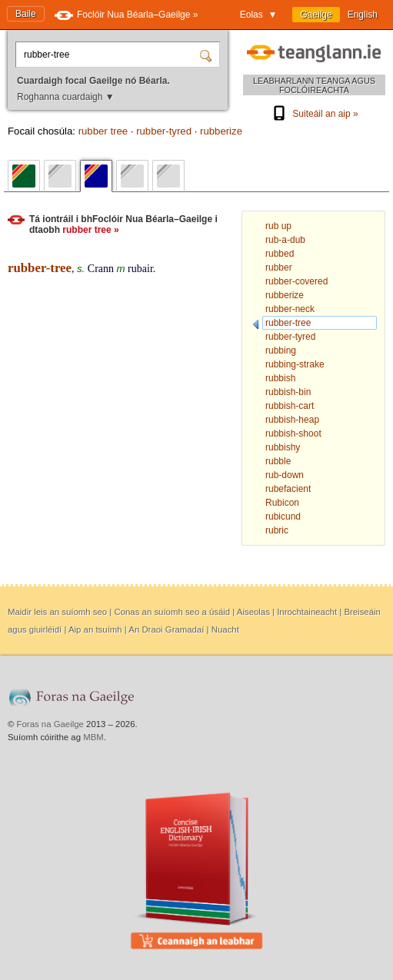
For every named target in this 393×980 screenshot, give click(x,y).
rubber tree (103, 131)
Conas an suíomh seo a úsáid (172, 612)
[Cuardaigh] (208, 55)
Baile (26, 14)
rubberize (221, 131)
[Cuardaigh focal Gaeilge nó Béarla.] (110, 55)
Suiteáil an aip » (314, 114)
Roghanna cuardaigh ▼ (66, 97)
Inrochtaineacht (307, 612)
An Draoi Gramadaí (166, 630)
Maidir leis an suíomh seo (57, 612)
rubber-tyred (164, 131)
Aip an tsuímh (95, 630)
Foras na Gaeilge (50, 724)
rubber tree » (90, 230)
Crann (101, 269)
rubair (140, 269)
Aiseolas (253, 612)
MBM (93, 737)
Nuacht (225, 630)
